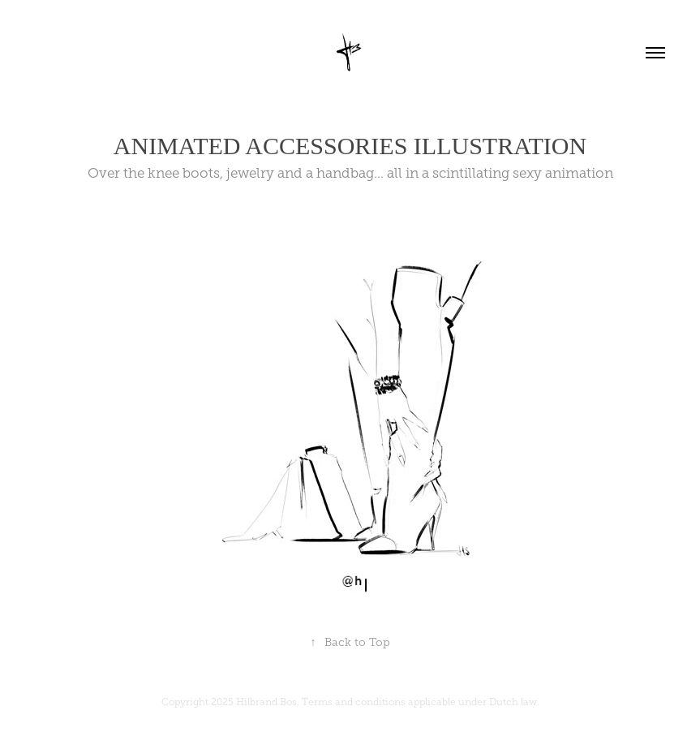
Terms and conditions (354, 702)
